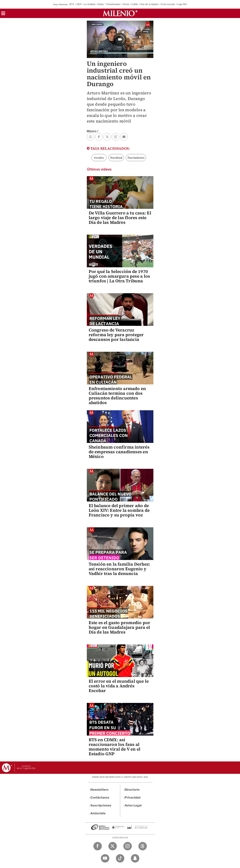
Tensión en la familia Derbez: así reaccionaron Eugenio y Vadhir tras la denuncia (119, 569)
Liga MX (182, 4)
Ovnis (126, 4)
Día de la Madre (149, 4)
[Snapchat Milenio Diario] (135, 858)
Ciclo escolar (168, 4)
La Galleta (90, 4)
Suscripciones (101, 805)
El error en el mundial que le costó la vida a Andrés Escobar (119, 686)
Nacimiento (136, 158)
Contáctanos (100, 798)
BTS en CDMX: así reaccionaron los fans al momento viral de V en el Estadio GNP (115, 747)
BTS (72, 4)
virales (99, 158)
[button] (3, 15)
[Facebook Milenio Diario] (98, 846)
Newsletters (100, 790)
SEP (79, 4)
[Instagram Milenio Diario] (128, 846)
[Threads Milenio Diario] (143, 846)
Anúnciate (98, 813)
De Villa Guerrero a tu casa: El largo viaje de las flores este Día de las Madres (120, 218)
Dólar (101, 4)
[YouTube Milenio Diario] (105, 858)
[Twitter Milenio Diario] (113, 846)
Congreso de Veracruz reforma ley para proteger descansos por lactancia (116, 335)
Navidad (116, 158)
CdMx (135, 4)
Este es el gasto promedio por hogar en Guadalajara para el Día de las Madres (120, 627)
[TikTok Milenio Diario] (120, 858)
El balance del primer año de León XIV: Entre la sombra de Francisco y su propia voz (119, 510)
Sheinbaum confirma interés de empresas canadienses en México (119, 452)
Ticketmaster (113, 4)
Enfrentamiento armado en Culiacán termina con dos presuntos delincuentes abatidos (117, 396)
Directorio (132, 790)
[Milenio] (120, 13)
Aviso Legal (133, 805)
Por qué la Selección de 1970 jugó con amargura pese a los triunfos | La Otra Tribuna (119, 276)
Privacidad (133, 798)
